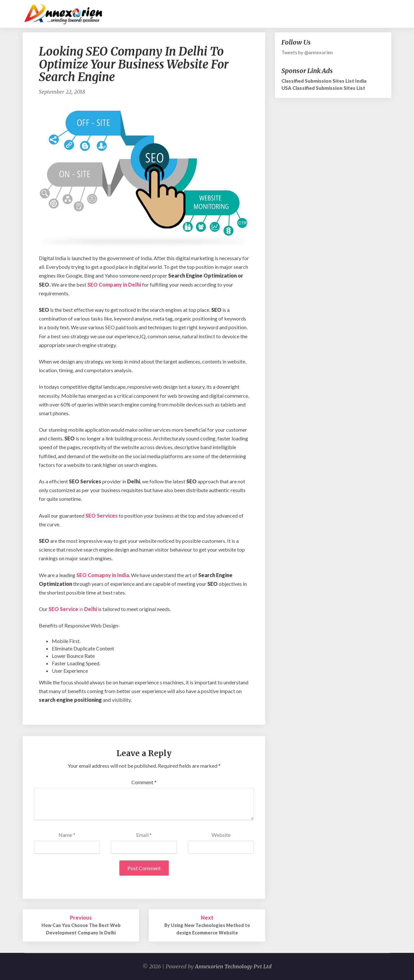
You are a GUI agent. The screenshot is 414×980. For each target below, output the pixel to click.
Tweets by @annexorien (307, 52)
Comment (144, 782)
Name (67, 835)
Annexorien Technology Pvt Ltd (233, 966)
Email (144, 835)
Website (221, 835)
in (73, 609)
